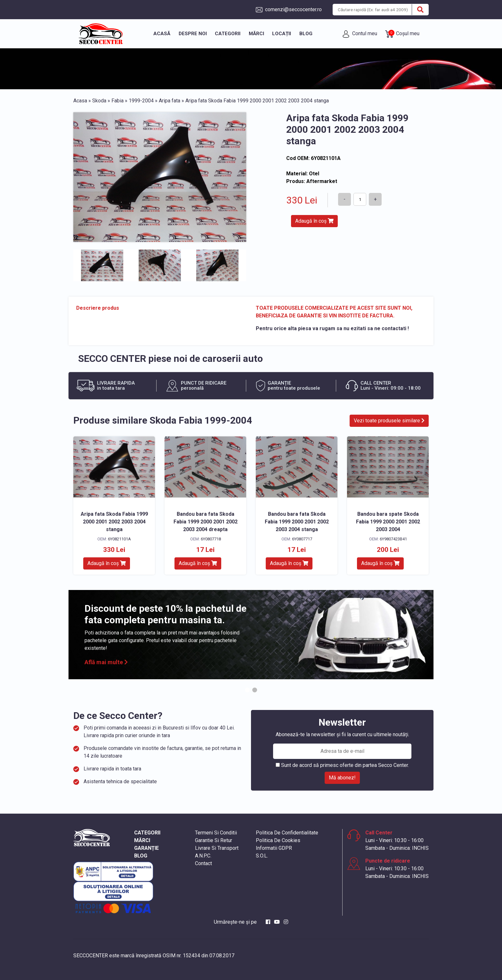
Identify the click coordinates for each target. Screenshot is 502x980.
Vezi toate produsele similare (389, 421)
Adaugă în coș (314, 221)
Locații (282, 34)
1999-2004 (141, 101)
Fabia (117, 101)
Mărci (256, 34)
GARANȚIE (146, 848)
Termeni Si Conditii (216, 833)
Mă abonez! (342, 778)
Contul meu (360, 34)
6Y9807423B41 (393, 539)
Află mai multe (106, 662)
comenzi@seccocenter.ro (289, 9)
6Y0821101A (119, 539)
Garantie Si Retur (214, 840)
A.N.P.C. (203, 856)
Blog (306, 34)
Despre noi (193, 34)
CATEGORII (147, 833)
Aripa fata (170, 101)
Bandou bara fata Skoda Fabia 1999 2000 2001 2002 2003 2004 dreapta (206, 522)
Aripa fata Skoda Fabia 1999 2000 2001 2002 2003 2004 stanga (114, 522)
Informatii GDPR (274, 848)
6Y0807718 (211, 539)
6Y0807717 (302, 539)
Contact (203, 863)
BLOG (141, 856)
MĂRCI (142, 840)
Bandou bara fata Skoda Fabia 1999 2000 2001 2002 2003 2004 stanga (297, 522)
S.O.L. (262, 856)
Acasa (80, 101)
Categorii (228, 34)
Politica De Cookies (278, 840)
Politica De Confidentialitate (287, 833)
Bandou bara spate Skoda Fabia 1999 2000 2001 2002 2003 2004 (388, 522)
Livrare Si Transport (217, 848)
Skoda (99, 101)
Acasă (162, 34)
